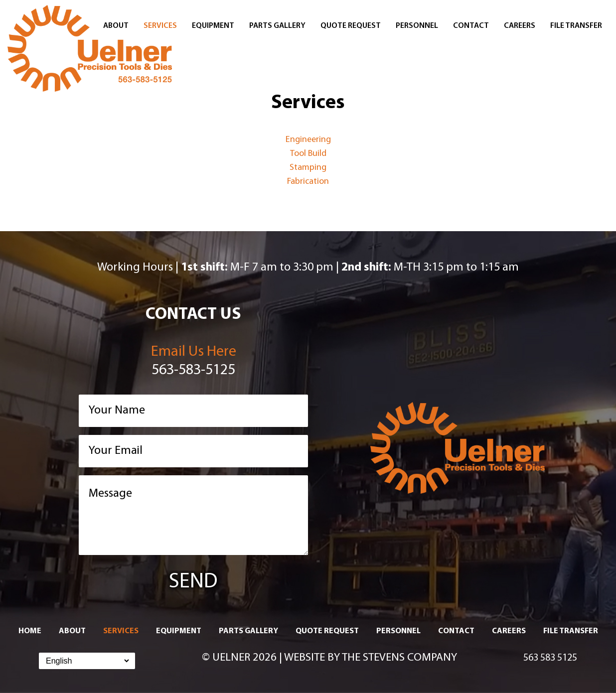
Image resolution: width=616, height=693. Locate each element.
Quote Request (351, 26)
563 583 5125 (550, 658)
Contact (471, 26)
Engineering (308, 140)
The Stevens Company (399, 658)
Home (30, 631)
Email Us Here (194, 352)
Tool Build (308, 154)
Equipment (213, 26)
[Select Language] (87, 661)
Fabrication (308, 182)
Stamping (308, 168)
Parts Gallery (277, 26)
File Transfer (576, 26)
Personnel (417, 26)
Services (160, 26)
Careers (520, 26)
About (116, 26)
